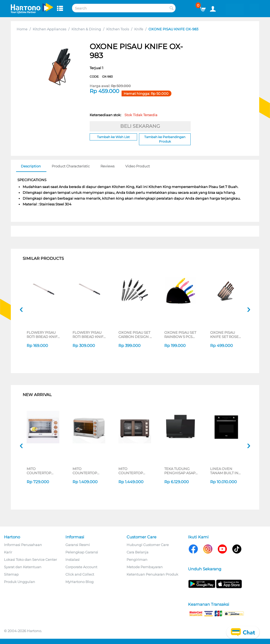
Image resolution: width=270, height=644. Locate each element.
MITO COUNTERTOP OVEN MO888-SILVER (85, 471)
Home (22, 29)
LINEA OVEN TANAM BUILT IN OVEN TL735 (224, 471)
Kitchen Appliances (49, 29)
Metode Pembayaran (145, 567)
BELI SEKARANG (140, 126)
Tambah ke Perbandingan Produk (165, 139)
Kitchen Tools (118, 29)
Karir (8, 552)
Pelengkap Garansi (82, 552)
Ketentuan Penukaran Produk (152, 574)
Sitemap (11, 574)
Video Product (138, 166)
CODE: (101, 77)
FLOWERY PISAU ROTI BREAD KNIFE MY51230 (43, 335)
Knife (139, 29)
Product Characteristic (71, 166)
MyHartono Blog (79, 582)
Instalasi (73, 560)
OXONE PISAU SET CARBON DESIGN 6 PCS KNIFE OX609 (135, 335)
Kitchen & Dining (86, 29)
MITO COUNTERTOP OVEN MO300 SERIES (131, 471)
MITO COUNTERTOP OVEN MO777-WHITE (39, 471)
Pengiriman (137, 560)
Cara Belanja (138, 552)
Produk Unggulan (20, 582)
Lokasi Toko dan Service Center (30, 560)
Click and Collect (80, 574)
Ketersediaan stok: (124, 115)
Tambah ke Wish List (113, 137)
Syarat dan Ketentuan (23, 567)
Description (31, 166)
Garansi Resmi (78, 545)
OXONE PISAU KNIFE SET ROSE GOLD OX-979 (224, 335)
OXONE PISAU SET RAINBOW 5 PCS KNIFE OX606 (180, 335)
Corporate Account (81, 567)
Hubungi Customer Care (148, 545)
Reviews (107, 166)
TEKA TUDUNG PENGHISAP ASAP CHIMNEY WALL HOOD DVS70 (180, 471)
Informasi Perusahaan (23, 545)
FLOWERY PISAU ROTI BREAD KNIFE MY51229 (89, 335)
